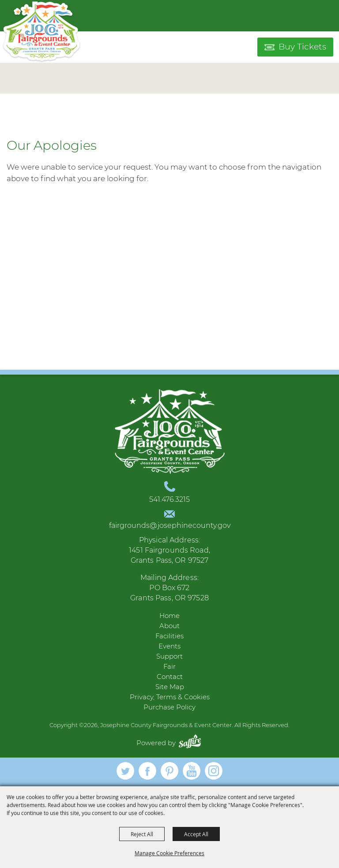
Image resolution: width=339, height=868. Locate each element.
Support (169, 656)
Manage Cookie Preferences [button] (169, 853)
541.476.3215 (169, 499)
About (169, 626)
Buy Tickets (302, 47)
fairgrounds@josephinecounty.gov (170, 525)
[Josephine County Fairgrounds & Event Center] (41, 32)
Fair (169, 666)
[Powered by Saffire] (192, 743)
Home (169, 616)
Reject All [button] (142, 834)
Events (169, 646)
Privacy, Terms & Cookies (170, 697)
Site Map (170, 687)
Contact (170, 677)
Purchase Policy (169, 707)
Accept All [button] (196, 834)
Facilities (169, 636)
